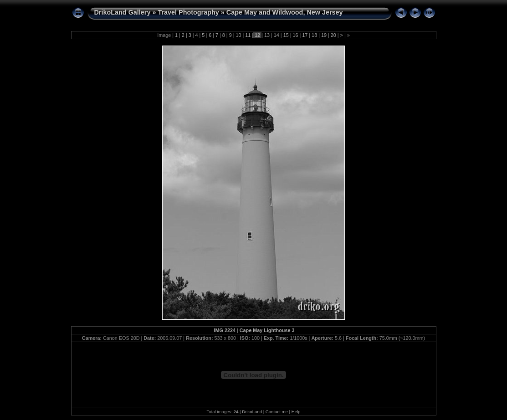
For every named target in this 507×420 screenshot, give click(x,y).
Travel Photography (188, 12)
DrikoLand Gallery (123, 12)
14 (277, 35)
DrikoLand (252, 412)
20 (333, 35)
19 (324, 35)
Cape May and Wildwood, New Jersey (285, 12)
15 (286, 35)
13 (267, 35)
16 (295, 35)
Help (296, 412)
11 (248, 35)
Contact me (277, 412)
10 (239, 35)
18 (314, 35)
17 (305, 35)
